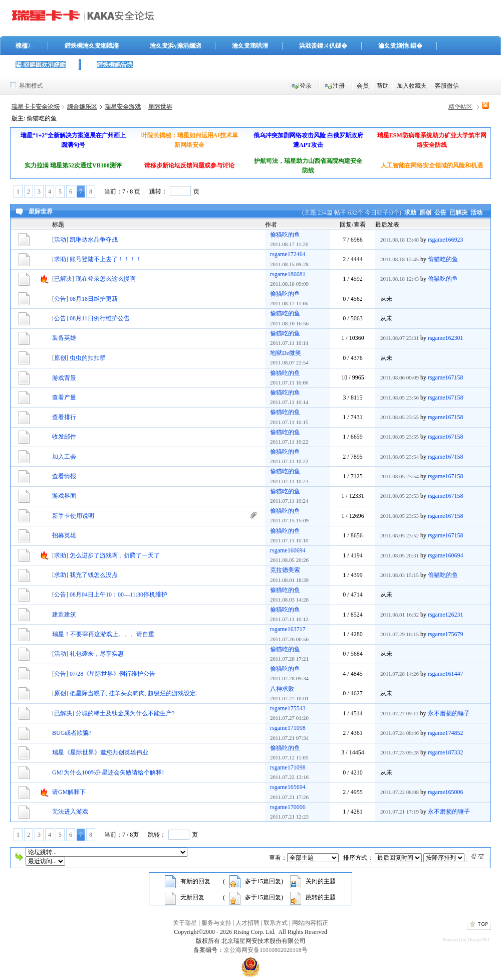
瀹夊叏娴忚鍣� (400, 46)
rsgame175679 (446, 634)
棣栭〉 (25, 46)
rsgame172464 (288, 254)
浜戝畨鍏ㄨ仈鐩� (323, 46)
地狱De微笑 (286, 353)
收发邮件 (64, 437)
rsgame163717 (288, 629)
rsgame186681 (288, 274)
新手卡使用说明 (73, 516)
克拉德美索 (285, 570)
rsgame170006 (288, 807)
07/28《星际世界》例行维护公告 (112, 674)
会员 (363, 86)
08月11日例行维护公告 (100, 318)
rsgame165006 (446, 792)
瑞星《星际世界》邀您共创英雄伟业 (100, 752)
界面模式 (31, 86)
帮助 (383, 86)
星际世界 (160, 107)
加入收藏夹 (412, 86)
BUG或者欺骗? (72, 733)
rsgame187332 (446, 752)
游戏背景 (64, 378)
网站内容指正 (310, 923)
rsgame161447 (446, 674)
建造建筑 (64, 615)
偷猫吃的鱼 (285, 235)
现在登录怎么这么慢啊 (106, 279)
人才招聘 (247, 923)
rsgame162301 (446, 338)
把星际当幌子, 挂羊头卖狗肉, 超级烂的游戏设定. (134, 693)
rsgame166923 (446, 240)
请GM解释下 (69, 792)
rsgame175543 (288, 708)
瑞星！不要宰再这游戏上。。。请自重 (103, 634)
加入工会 (64, 457)
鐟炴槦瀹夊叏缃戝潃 (92, 46)
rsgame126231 (446, 615)
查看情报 (64, 476)
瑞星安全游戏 (123, 107)
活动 (476, 213)
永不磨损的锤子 (449, 713)
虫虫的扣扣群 (88, 358)
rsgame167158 (446, 377)
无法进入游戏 (70, 812)
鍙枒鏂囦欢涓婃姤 (41, 65)
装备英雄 (64, 338)
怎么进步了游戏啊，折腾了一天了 (115, 555)
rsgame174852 (446, 733)
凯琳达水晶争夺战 (94, 240)
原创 (425, 213)
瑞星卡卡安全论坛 (36, 107)
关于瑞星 (185, 923)
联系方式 (276, 923)
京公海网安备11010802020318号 (266, 950)
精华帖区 (460, 107)
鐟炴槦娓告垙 (115, 65)
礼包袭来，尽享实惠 (97, 654)
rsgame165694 (288, 787)
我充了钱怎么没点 (94, 575)
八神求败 (282, 689)
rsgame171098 (288, 728)
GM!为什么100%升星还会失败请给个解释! (108, 772)
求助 (410, 213)
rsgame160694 (288, 550)
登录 (306, 86)
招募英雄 (64, 535)
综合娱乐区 (82, 107)
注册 (339, 86)
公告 (440, 213)
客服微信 (447, 86)
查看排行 (64, 417)
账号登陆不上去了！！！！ (106, 259)
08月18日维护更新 (94, 299)
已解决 (458, 213)
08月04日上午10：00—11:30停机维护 (118, 595)
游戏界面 (64, 496)
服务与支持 (216, 923)
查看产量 (64, 398)
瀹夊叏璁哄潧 (250, 46)
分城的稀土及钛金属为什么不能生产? (125, 713)
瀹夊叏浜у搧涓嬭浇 (175, 46)
